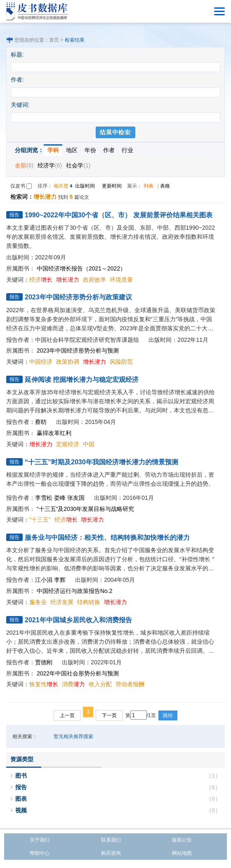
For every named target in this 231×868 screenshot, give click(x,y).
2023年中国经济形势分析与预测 (78, 350)
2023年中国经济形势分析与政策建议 (78, 297)
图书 (21, 776)
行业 (127, 150)
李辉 (60, 580)
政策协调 (68, 362)
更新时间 (112, 186)
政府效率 (94, 280)
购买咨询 (111, 853)
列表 (148, 186)
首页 (54, 40)
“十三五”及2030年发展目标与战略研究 (85, 509)
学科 (53, 150)
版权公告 (182, 840)
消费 (73, 684)
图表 (21, 799)
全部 (24, 165)
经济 (41, 280)
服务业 (38, 602)
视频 (21, 810)
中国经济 (41, 362)
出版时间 (85, 186)
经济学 (50, 165)
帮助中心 (40, 853)
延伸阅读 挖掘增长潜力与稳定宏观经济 (82, 380)
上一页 (67, 715)
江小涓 (44, 580)
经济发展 (62, 602)
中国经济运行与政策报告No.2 (75, 591)
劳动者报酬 (130, 684)
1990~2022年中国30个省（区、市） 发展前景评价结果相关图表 (119, 215)
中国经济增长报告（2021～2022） (81, 268)
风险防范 (121, 362)
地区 (72, 150)
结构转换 (89, 602)
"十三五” (40, 520)
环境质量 (121, 280)
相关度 (61, 186)
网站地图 (182, 853)
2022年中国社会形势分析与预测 (78, 673)
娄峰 (60, 498)
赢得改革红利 (54, 433)
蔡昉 (41, 422)
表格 (165, 186)
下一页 (109, 715)
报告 (21, 787)
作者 (109, 150)
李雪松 (44, 498)
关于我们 (40, 840)
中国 (89, 444)
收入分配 (100, 684)
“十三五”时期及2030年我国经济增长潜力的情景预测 (101, 462)
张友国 (76, 498)
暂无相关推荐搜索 (73, 736)
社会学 (78, 165)
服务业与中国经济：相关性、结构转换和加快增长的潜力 (107, 538)
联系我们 (111, 840)
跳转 (168, 715)
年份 (90, 150)
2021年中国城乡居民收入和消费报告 (78, 620)
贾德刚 (44, 662)
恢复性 (44, 684)
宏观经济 (68, 444)
